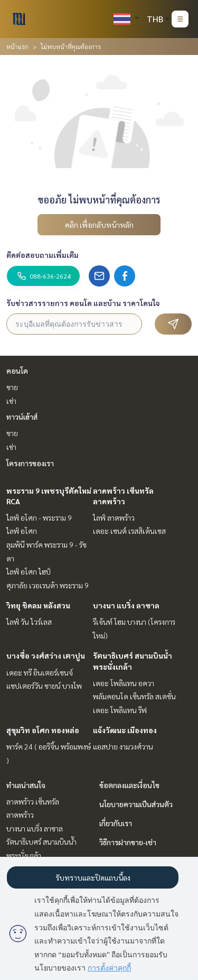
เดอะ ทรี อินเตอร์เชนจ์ (40, 672)
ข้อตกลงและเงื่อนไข (129, 785)
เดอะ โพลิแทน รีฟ (120, 710)
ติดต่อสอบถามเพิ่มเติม (43, 255)
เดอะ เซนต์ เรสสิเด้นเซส (129, 531)
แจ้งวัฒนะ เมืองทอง (125, 730)
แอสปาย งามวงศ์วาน (123, 746)
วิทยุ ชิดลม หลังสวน (38, 605)
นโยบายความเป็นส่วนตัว (136, 804)
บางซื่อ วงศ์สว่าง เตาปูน (46, 655)
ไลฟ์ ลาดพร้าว (114, 517)
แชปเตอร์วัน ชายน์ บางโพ (44, 686)
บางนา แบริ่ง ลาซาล (126, 605)
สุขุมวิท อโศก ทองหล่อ (43, 730)
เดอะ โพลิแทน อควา (124, 683)
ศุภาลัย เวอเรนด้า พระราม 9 (48, 585)
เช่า (11, 401)
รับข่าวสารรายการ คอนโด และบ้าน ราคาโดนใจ (83, 303)
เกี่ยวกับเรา (116, 823)
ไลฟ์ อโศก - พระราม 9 (39, 517)
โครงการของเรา (30, 463)
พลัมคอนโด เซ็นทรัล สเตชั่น (134, 696)
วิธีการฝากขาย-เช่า (128, 842)
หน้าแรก (17, 47)
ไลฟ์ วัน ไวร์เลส (29, 622)
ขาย (12, 387)
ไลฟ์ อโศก (22, 531)
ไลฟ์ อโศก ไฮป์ (29, 571)
